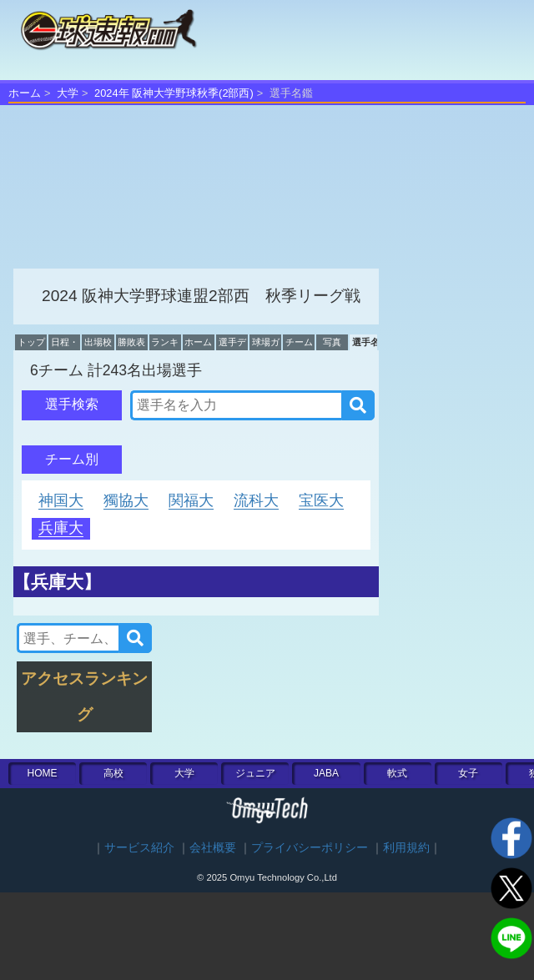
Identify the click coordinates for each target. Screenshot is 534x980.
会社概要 (213, 848)
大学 (68, 93)
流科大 (256, 500)
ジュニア (255, 773)
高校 (113, 773)
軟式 (397, 773)
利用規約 (406, 848)
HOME (43, 773)
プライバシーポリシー (310, 848)
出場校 (98, 342)
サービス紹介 (139, 848)
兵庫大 (61, 528)
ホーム (25, 93)
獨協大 (126, 500)
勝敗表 (131, 342)
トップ (31, 342)
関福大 (191, 500)
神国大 (61, 500)
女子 (468, 773)
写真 (332, 342)
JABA (326, 773)
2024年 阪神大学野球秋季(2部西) (174, 93)
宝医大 (321, 500)
